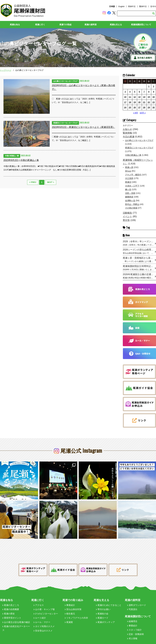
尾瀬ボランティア (105, 618)
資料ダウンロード (137, 601)
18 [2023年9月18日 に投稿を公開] (130, 102)
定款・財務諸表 (135, 630)
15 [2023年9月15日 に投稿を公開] (149, 97)
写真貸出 (132, 605)
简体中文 (132, 6)
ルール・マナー (42, 618)
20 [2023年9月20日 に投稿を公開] (139, 102)
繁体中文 (143, 6)
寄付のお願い (103, 605)
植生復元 (70, 610)
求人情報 (132, 635)
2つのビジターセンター (46, 610)
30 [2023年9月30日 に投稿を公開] (154, 108)
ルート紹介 (40, 614)
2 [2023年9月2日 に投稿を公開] (154, 86)
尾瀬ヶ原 (129, 167)
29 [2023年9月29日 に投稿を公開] (149, 108)
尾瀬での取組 (65, 25)
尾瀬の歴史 (9, 610)
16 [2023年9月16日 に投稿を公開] (154, 97)
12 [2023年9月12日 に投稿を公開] (135, 97)
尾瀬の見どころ (11, 601)
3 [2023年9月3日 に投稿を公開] (125, 92)
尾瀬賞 (69, 618)
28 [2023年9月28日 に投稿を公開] (144, 108)
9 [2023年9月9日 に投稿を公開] (154, 92)
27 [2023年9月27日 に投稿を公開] (139, 108)
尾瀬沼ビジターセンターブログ (139, 148)
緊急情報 (127, 133)
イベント (127, 217)
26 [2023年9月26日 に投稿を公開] (135, 108)
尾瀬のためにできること (109, 601)
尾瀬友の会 (102, 610)
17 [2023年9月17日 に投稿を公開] (125, 102)
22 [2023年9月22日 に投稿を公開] (149, 102)
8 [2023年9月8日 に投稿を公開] (149, 92)
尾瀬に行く (40, 25)
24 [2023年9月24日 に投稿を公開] (125, 108)
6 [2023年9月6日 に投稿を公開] (139, 92)
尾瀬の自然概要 (11, 605)
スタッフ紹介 (134, 626)
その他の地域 (131, 208)
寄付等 (126, 220)
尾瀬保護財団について (141, 25)
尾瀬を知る (15, 25)
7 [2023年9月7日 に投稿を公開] (144, 92)
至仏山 (128, 171)
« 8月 (136, 113)
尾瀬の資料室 (91, 25)
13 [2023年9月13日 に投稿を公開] (139, 97)
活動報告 (127, 213)
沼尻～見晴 (130, 193)
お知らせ (127, 129)
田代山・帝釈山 (132, 204)
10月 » (143, 113)
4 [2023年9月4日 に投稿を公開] (130, 92)
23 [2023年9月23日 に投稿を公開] (154, 102)
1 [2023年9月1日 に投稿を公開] (149, 86)
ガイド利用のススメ (44, 622)
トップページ (6, 70)
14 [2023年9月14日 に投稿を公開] (144, 97)
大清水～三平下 (132, 186)
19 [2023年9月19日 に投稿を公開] (135, 102)
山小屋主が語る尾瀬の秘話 (16, 618)
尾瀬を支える (116, 25)
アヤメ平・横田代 (133, 175)
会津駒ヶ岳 (130, 201)
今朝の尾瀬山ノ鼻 (133, 155)
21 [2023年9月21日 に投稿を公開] (144, 102)
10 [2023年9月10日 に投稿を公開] (125, 97)
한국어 (153, 6)
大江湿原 (129, 178)
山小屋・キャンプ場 (44, 605)
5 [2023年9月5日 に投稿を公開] (135, 92)
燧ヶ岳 (128, 190)
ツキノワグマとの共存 (76, 614)
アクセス (39, 601)
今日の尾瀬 (129, 137)
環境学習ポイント (12, 614)
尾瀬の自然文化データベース (16, 624)
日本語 (112, 6)
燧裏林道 (129, 197)
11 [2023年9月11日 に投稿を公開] (130, 97)
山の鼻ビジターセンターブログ (139, 140)
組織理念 (132, 617)
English (122, 6)
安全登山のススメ (43, 627)
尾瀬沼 (128, 182)
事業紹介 (70, 601)
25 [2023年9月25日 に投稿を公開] (130, 108)
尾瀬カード (102, 614)
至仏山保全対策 (73, 605)
